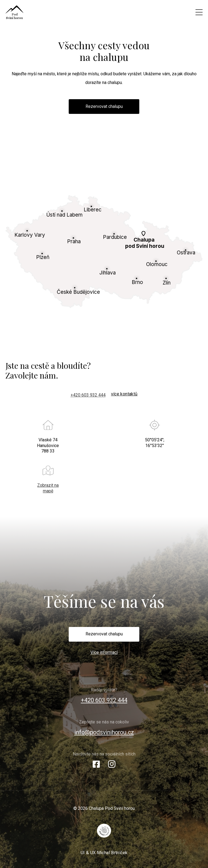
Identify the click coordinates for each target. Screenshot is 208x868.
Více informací (104, 652)
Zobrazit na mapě (48, 488)
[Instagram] (112, 766)
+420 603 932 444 (88, 395)
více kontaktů (124, 394)
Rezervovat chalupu (104, 106)
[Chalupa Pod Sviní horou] (79, 12)
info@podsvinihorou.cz (104, 732)
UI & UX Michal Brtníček (104, 853)
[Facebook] (96, 766)
